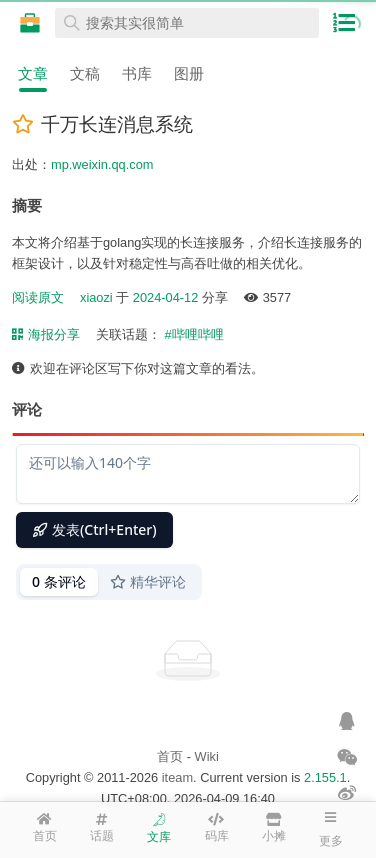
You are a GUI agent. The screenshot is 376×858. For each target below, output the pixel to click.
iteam (177, 777)
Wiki (207, 756)
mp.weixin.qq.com (102, 164)
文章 (33, 73)
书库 (137, 73)
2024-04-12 (165, 297)
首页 (170, 756)
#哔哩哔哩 (193, 334)
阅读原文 (38, 297)
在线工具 (30, 23)
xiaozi (96, 297)
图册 (189, 73)
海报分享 (46, 334)
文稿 (85, 73)
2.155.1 (325, 777)
